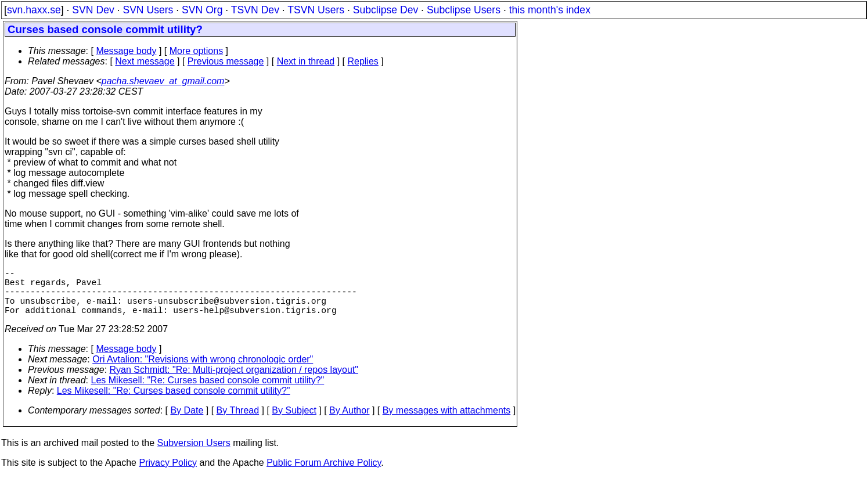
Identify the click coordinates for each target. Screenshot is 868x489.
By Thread (238, 422)
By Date (187, 422)
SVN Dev (93, 10)
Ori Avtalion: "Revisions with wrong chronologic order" (203, 371)
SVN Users (148, 10)
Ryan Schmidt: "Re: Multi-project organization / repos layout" (234, 381)
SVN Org (202, 10)
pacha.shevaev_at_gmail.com (163, 81)
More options (197, 51)
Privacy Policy (168, 474)
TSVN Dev (255, 10)
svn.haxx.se (34, 10)
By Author (349, 422)
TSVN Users (316, 10)
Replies (363, 61)
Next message (145, 61)
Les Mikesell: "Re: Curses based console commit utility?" (208, 392)
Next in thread (306, 61)
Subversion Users (194, 454)
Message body (126, 51)
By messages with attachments (447, 422)
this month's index (550, 10)
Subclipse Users (464, 10)
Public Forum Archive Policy (324, 474)
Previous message (226, 61)
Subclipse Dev (386, 10)
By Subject (294, 422)
